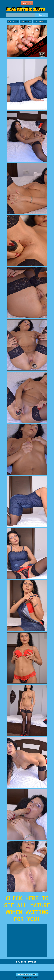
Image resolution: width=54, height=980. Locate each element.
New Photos (26, 21)
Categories (13, 21)
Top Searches (40, 21)
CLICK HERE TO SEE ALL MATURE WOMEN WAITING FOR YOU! (27, 909)
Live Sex (27, 3)
